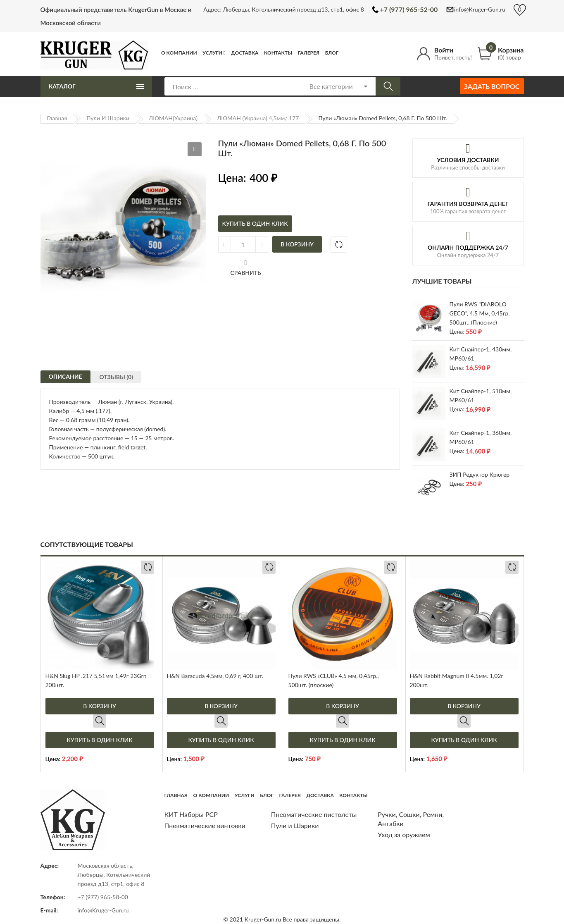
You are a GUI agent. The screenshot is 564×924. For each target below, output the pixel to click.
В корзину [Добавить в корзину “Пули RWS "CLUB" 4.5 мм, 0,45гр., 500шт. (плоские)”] (343, 706)
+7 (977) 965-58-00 (103, 897)
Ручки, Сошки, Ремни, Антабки (411, 819)
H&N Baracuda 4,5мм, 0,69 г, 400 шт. (215, 676)
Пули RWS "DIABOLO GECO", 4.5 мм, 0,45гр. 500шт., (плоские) (480, 313)
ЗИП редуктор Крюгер (480, 474)
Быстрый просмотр (100, 721)
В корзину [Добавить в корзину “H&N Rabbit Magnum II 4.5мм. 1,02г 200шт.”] (464, 706)
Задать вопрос (492, 86)
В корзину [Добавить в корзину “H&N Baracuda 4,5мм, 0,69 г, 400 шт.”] (221, 706)
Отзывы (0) (120, 382)
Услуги (212, 53)
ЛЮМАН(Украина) (173, 118)
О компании (179, 53)
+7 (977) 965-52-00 (409, 9)
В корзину (297, 244)
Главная (57, 118)
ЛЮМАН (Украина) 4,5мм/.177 (258, 118)
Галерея (309, 53)
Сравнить (246, 273)
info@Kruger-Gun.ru (480, 9)
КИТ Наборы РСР (191, 814)
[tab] (65, 379)
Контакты (278, 53)
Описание (65, 380)
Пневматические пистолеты (314, 814)
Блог (332, 53)
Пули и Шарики (108, 118)
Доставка (245, 53)
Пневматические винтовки (205, 825)
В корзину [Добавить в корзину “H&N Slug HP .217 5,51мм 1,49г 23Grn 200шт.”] (100, 706)
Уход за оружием (404, 834)
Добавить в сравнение (339, 244)
